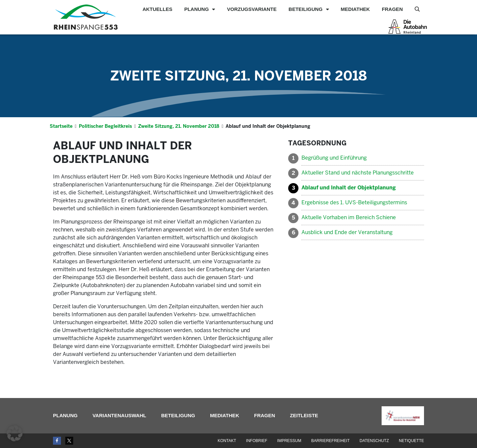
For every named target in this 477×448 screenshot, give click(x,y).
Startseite (61, 126)
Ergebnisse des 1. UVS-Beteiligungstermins (354, 202)
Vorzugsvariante (252, 9)
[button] (15, 433)
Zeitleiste (304, 415)
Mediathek (355, 9)
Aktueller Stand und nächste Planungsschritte (358, 173)
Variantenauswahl (119, 415)
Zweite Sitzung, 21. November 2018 (239, 76)
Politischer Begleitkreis (105, 126)
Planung (200, 9)
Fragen (392, 9)
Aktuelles (157, 9)
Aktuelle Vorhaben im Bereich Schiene (349, 217)
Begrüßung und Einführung (334, 158)
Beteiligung (309, 9)
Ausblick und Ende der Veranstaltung (347, 232)
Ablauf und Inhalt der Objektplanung (349, 188)
